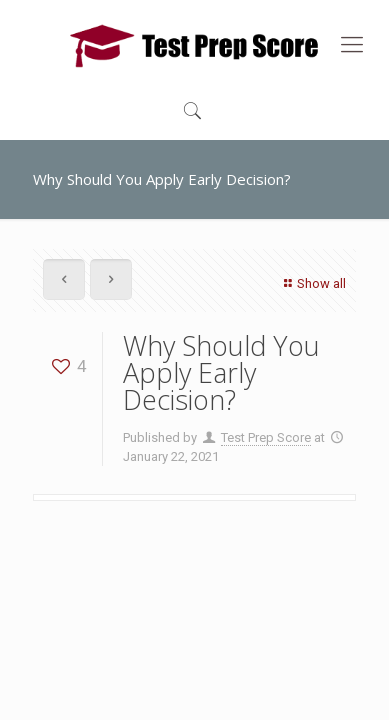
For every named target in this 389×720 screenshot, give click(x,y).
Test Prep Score (266, 437)
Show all (312, 283)
